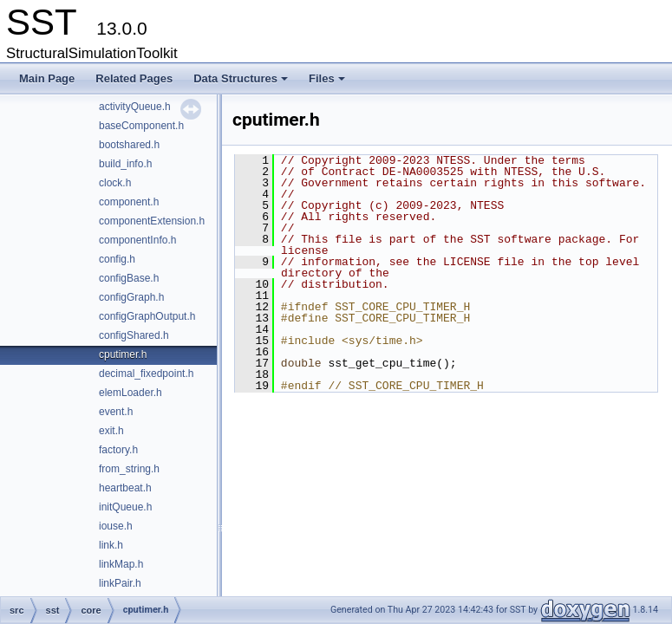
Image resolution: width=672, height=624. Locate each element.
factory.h (118, 450)
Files (328, 83)
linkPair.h (120, 583)
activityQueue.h (135, 107)
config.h (117, 259)
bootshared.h (129, 145)
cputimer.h (123, 354)
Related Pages (134, 78)
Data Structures (242, 83)
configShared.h (134, 335)
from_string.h (129, 469)
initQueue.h (125, 507)
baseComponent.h (141, 126)
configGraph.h (131, 297)
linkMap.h (121, 564)
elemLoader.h (130, 393)
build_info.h (125, 164)
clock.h (115, 183)
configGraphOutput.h (147, 316)
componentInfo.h (137, 240)
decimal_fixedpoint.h (146, 374)
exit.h (111, 431)
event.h (116, 412)
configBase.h (129, 278)
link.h (111, 545)
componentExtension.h (152, 221)
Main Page (47, 78)
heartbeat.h (125, 488)
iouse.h (116, 526)
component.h (129, 202)
